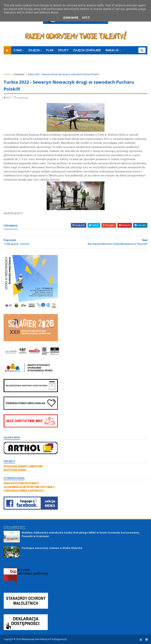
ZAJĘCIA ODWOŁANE (87, 50)
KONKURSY (132, 56)
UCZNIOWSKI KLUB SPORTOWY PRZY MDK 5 (29, 487)
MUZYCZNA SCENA (15, 470)
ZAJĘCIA (34, 50)
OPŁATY (63, 50)
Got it (86, 18)
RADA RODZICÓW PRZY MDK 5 (21, 483)
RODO (24, 64)
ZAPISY (11, 64)
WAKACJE (112, 50)
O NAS (18, 50)
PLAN (50, 50)
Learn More (71, 18)
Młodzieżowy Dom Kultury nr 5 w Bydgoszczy (44, 639)
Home (7, 74)
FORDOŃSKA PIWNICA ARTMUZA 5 (24, 491)
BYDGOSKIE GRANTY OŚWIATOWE (23, 467)
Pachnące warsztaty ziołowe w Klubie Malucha (52, 548)
